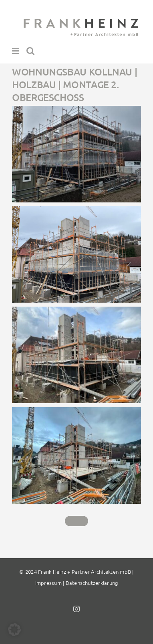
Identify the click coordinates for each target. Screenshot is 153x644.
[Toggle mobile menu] (16, 51)
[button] (14, 630)
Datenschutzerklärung (92, 583)
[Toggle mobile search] (30, 51)
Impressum (48, 583)
